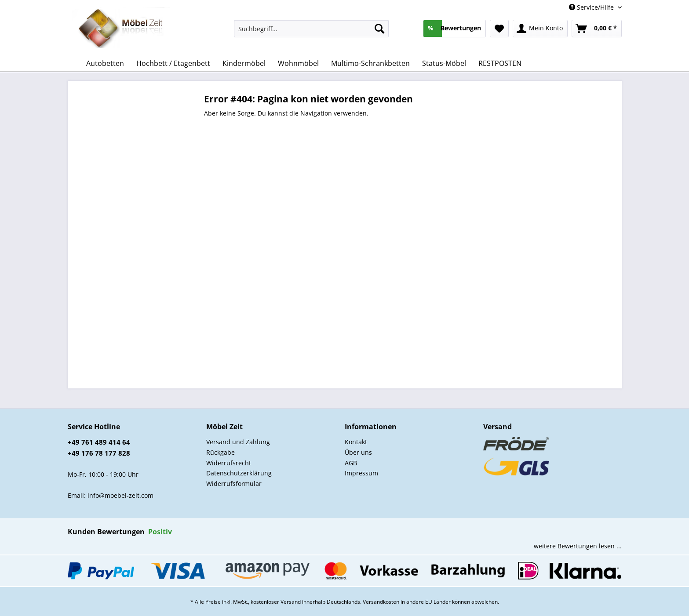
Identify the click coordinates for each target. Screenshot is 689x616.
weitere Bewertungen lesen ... (578, 546)
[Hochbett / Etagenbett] (173, 63)
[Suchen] (379, 29)
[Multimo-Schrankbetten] (370, 63)
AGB (351, 463)
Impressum (361, 473)
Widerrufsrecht (229, 463)
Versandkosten (381, 602)
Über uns (358, 452)
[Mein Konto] (540, 29)
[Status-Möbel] (444, 63)
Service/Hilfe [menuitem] (592, 7)
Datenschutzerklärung (239, 473)
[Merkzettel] (499, 29)
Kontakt (356, 442)
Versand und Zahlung (238, 442)
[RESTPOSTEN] (500, 63)
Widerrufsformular (234, 484)
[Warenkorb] (597, 29)
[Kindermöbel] (244, 63)
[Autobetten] (105, 63)
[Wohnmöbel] (298, 63)
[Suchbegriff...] (312, 29)
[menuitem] (312, 33)
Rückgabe (221, 452)
